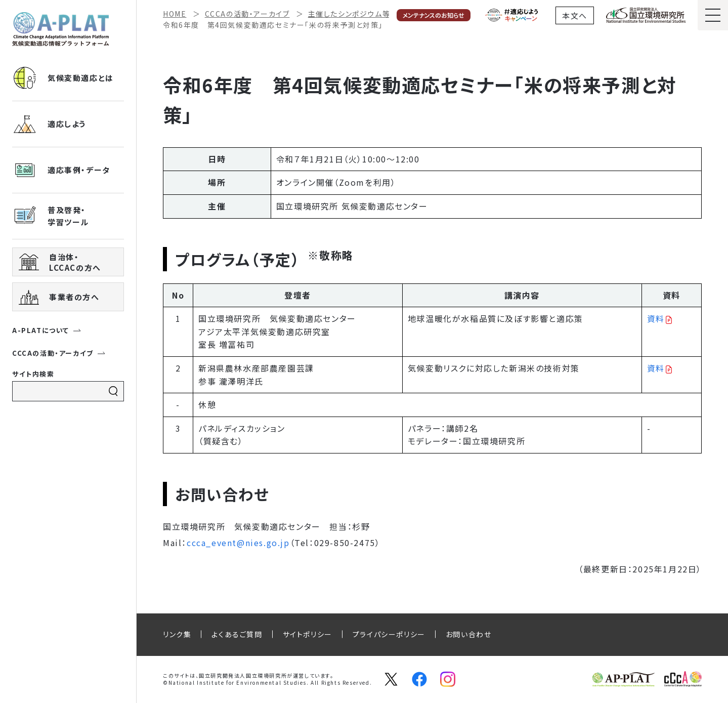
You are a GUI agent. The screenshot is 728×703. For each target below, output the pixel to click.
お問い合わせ (469, 634)
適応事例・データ (61, 170)
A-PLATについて (47, 330)
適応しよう (49, 124)
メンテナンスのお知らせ (434, 15)
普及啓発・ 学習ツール (51, 216)
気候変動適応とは (63, 78)
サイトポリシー (308, 634)
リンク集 (177, 634)
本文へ (575, 15)
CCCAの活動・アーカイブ (59, 353)
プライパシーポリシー (389, 634)
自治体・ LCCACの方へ (60, 262)
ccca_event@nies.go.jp (238, 543)
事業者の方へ (59, 297)
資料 (656, 318)
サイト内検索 (33, 374)
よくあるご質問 (237, 634)
